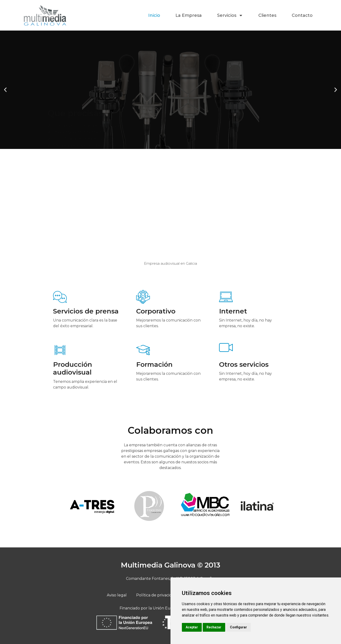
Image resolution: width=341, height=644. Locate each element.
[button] (5, 90)
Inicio (154, 15)
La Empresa (189, 15)
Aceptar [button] (192, 627)
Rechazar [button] (214, 627)
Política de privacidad (156, 595)
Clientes (267, 15)
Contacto (302, 15)
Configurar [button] (238, 627)
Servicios (230, 15)
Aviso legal (117, 595)
